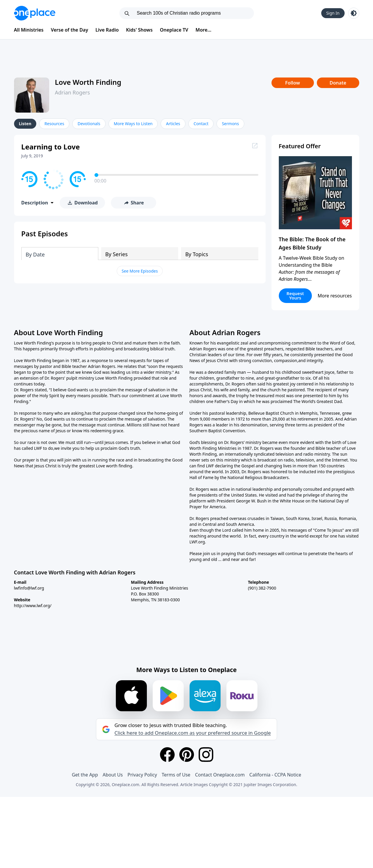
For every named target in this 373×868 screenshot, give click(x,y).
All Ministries (29, 30)
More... (203, 30)
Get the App (85, 775)
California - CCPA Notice (275, 775)
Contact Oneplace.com (220, 775)
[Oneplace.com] (35, 13)
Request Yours (295, 296)
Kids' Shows (139, 30)
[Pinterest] (187, 755)
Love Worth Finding (88, 82)
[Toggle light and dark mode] (354, 13)
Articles (173, 124)
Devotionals (89, 124)
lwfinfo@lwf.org (29, 588)
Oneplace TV (174, 30)
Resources (54, 124)
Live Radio (107, 30)
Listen (25, 124)
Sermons (230, 124)
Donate (338, 83)
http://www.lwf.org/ (33, 606)
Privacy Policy (142, 775)
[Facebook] (167, 755)
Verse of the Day (70, 30)
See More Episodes (140, 271)
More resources (335, 296)
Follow (293, 83)
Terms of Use (176, 775)
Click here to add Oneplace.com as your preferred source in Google (192, 733)
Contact (201, 124)
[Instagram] (206, 755)
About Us (113, 775)
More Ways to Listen (133, 124)
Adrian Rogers (73, 92)
